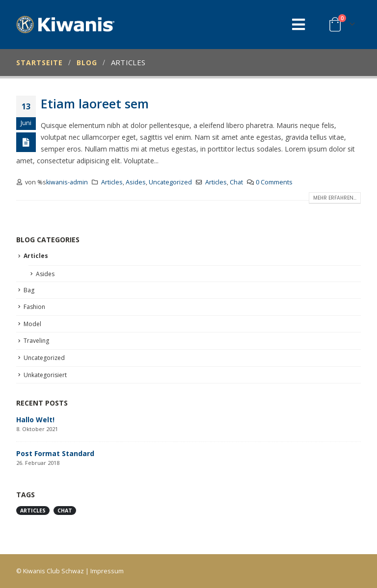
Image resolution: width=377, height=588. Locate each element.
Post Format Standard (55, 453)
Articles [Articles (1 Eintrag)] (33, 511)
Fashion (34, 307)
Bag (29, 290)
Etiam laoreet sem (95, 103)
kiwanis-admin (67, 182)
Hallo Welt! (35, 420)
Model (32, 324)
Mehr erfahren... (335, 198)
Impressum (107, 571)
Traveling (36, 341)
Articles (112, 182)
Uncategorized (170, 182)
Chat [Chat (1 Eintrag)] (65, 511)
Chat (236, 182)
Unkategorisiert (45, 375)
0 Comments (274, 182)
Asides (136, 182)
